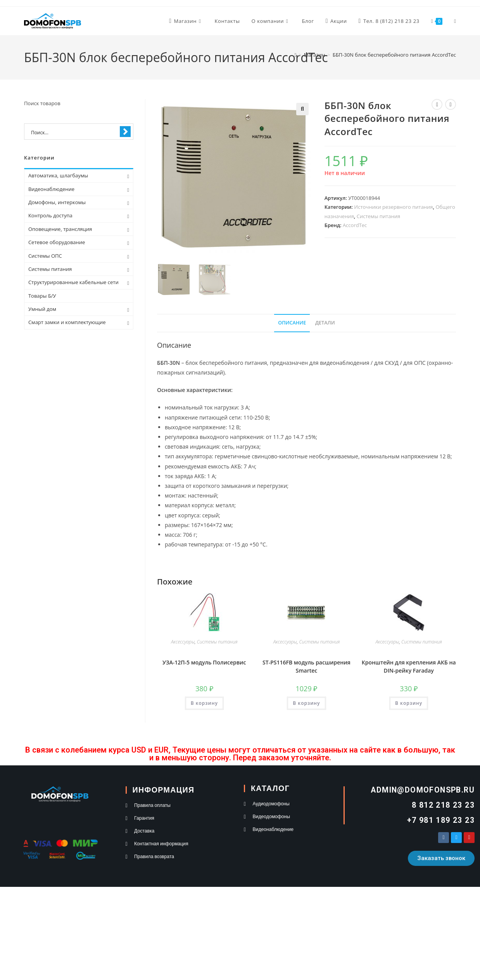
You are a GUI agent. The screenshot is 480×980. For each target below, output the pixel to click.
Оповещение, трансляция (60, 229)
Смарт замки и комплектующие (67, 322)
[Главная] (296, 55)
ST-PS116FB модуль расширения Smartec (306, 666)
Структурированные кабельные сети (73, 282)
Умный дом (42, 309)
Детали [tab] (325, 323)
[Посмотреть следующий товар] (451, 104)
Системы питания (378, 216)
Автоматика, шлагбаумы (58, 175)
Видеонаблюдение (51, 189)
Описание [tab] (292, 323)
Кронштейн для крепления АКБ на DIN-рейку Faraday (409, 666)
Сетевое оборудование (57, 242)
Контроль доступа (50, 215)
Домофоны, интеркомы (57, 202)
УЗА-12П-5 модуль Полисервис (204, 662)
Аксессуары (183, 642)
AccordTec (355, 225)
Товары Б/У (42, 296)
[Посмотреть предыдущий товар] (437, 104)
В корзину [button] (204, 703)
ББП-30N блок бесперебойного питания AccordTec (394, 55)
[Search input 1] (74, 132)
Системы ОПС (45, 256)
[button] (302, 109)
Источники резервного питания (393, 207)
